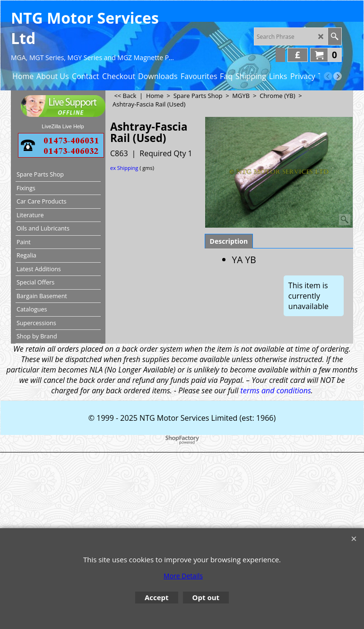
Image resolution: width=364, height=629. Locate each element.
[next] (338, 76)
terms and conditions (275, 390)
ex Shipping (124, 168)
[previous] (328, 76)
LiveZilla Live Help (63, 126)
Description (229, 241)
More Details (183, 576)
